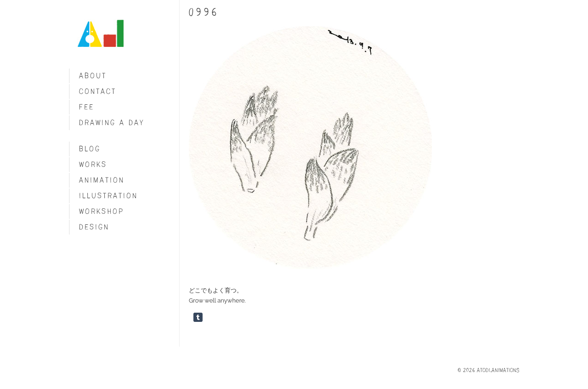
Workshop (102, 211)
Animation (102, 180)
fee (87, 107)
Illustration (108, 196)
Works (93, 164)
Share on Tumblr (198, 317)
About (93, 76)
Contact (98, 91)
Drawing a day (112, 123)
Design (94, 227)
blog (90, 149)
